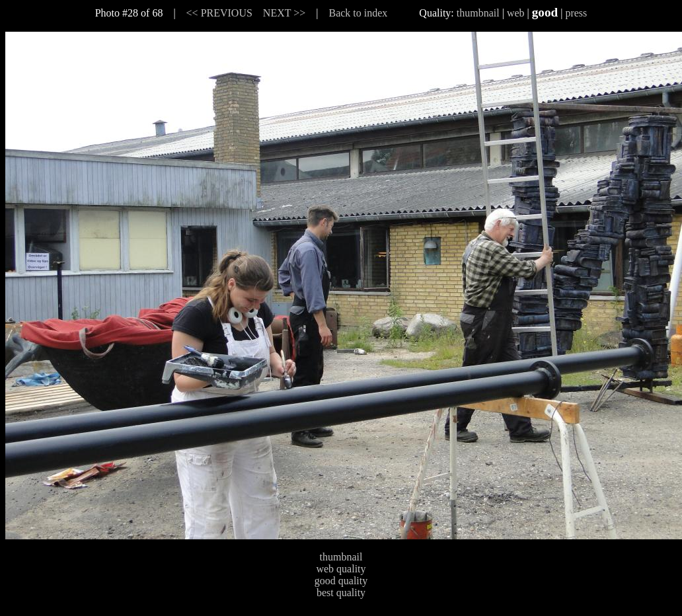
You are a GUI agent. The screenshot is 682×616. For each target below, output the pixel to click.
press (576, 13)
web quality (341, 569)
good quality (341, 581)
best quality (341, 593)
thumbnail (478, 13)
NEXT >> (284, 13)
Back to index (358, 13)
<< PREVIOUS (219, 13)
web (516, 13)
